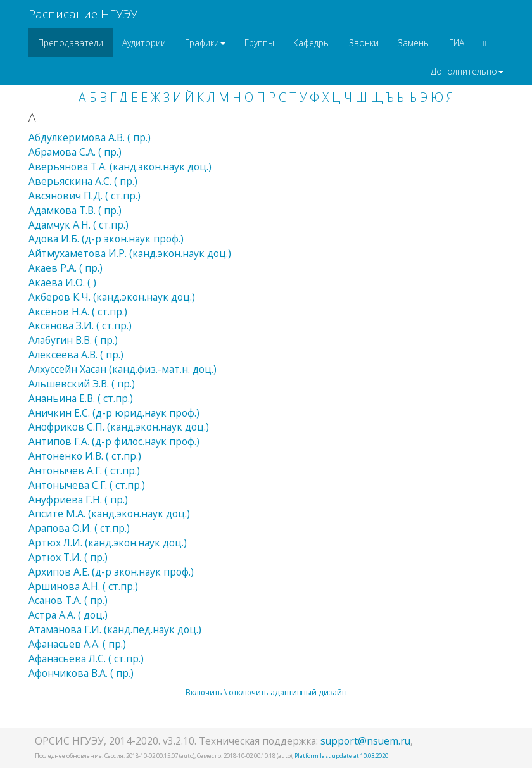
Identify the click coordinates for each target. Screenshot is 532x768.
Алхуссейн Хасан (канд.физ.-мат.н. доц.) (123, 369)
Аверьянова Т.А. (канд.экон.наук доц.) (120, 167)
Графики (205, 43)
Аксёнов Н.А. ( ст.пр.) (78, 312)
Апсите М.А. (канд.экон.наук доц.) (109, 513)
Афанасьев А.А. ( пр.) (77, 644)
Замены (414, 43)
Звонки (364, 43)
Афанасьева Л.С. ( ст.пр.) (86, 658)
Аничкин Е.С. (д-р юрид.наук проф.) (114, 413)
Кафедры (312, 43)
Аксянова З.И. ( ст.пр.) (80, 325)
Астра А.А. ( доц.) (68, 615)
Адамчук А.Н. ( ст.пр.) (79, 225)
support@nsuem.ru (365, 741)
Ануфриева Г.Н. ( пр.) (78, 500)
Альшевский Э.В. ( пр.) (82, 384)
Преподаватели (71, 43)
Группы (259, 43)
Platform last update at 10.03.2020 (341, 756)
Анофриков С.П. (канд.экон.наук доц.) (119, 427)
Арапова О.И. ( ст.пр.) (79, 528)
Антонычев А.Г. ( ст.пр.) (84, 470)
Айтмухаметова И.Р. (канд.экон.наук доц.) (130, 253)
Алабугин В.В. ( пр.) (73, 340)
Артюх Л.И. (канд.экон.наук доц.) (108, 543)
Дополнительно (467, 71)
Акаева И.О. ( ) (62, 282)
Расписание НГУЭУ (83, 14)
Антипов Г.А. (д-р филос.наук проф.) (114, 441)
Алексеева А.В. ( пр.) (76, 355)
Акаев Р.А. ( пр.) (66, 268)
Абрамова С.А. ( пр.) (75, 152)
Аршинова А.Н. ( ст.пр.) (83, 586)
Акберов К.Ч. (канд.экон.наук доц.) (112, 297)
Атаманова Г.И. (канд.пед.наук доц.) (115, 629)
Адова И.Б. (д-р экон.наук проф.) (106, 239)
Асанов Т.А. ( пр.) (68, 600)
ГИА (457, 43)
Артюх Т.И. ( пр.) (68, 557)
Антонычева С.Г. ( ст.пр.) (87, 485)
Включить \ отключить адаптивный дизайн (266, 692)
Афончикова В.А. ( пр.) (81, 673)
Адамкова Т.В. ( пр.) (75, 210)
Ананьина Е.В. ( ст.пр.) (81, 398)
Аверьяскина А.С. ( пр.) (83, 181)
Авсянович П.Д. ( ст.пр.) (85, 196)
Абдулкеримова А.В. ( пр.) (90, 137)
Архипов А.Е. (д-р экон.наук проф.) (111, 572)
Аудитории (144, 43)
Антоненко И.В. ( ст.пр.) (85, 456)
